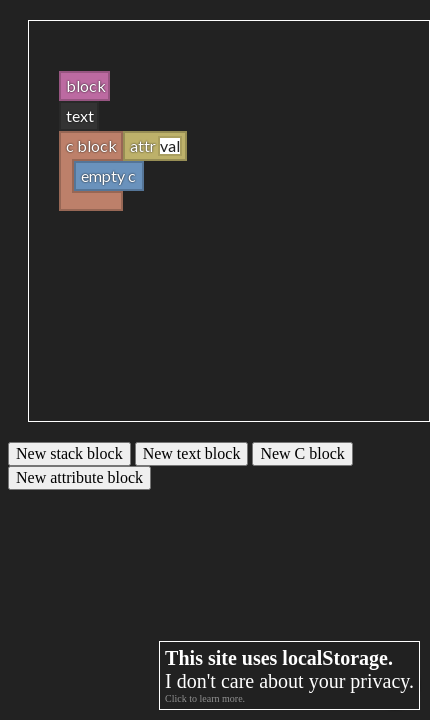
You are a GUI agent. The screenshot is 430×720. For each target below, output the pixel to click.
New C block (302, 453)
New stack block (69, 453)
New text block (192, 453)
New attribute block (79, 477)
